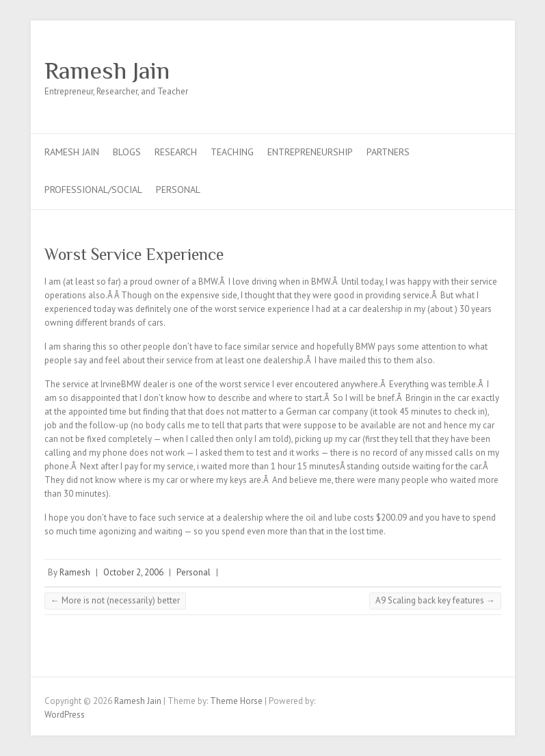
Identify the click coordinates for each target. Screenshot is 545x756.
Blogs (127, 152)
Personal (178, 190)
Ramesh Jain (107, 70)
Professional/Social (93, 190)
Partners (388, 152)
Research (176, 152)
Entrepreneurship (310, 152)
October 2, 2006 (133, 572)
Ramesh (75, 572)
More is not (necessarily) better (115, 600)
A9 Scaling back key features (435, 600)
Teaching (232, 152)
